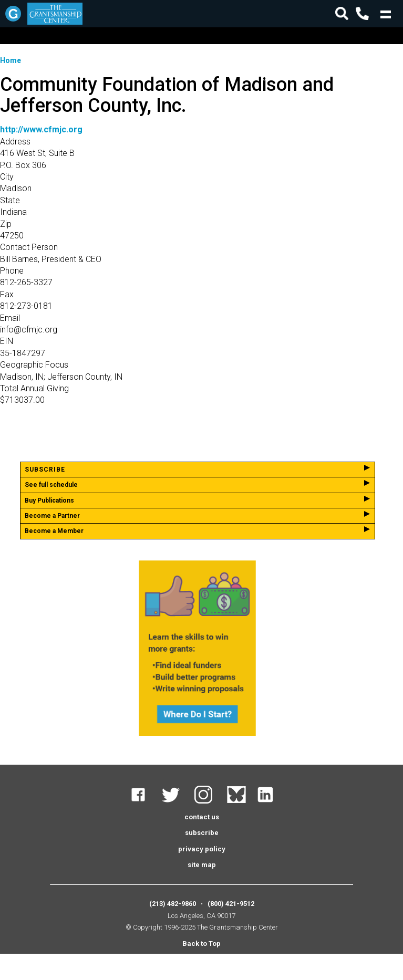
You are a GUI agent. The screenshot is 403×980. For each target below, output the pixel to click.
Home (11, 60)
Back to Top (202, 943)
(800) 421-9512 (231, 904)
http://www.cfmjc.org (41, 129)
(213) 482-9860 (173, 904)
